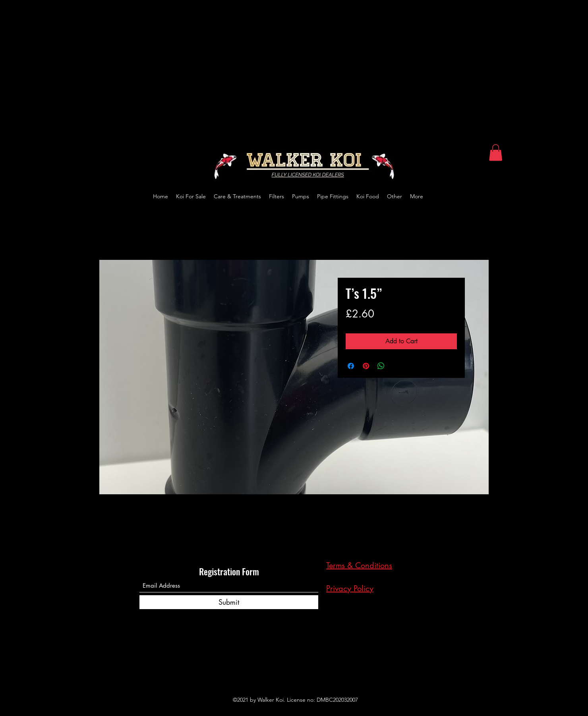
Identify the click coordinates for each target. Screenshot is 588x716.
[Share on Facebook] (351, 366)
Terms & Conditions (359, 565)
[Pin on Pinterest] (366, 366)
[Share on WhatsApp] (381, 366)
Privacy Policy (350, 588)
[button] (496, 153)
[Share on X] (396, 366)
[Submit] (229, 602)
